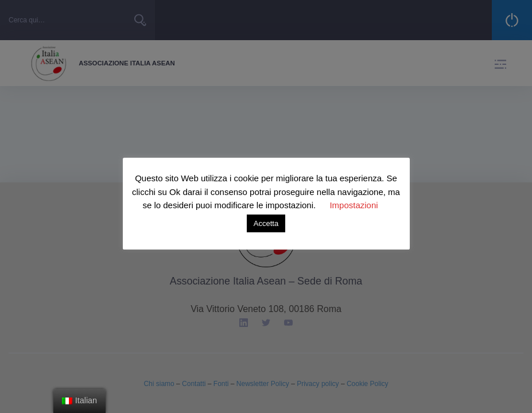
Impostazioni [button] (354, 205)
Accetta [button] (266, 223)
